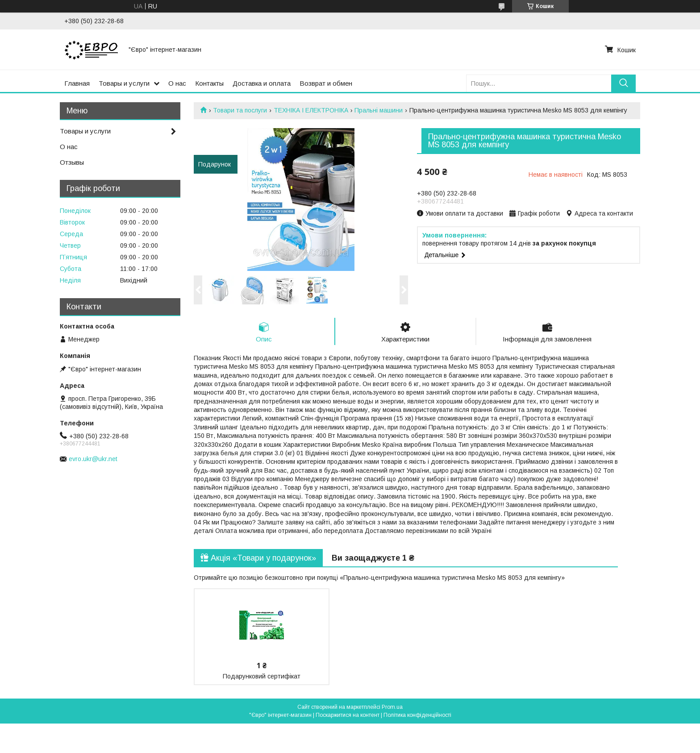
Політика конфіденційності (417, 715)
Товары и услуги (124, 83)
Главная (77, 83)
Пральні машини (379, 110)
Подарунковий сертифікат (262, 676)
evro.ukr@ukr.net (93, 459)
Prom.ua (392, 707)
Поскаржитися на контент (348, 715)
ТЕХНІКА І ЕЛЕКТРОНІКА (311, 110)
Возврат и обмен (326, 83)
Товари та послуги (240, 110)
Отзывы (72, 162)
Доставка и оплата (262, 83)
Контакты (209, 83)
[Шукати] (623, 83)
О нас (177, 83)
